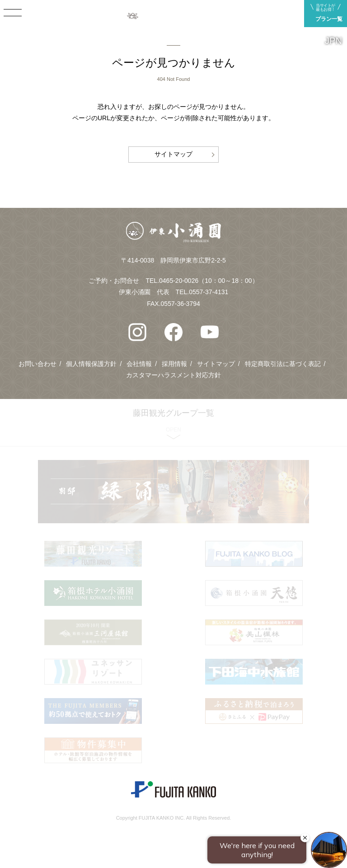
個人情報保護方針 (91, 364)
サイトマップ (173, 154)
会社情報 (139, 364)
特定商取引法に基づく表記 (283, 364)
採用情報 (174, 364)
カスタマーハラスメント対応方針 (173, 375)
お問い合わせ (38, 364)
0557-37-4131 (209, 292)
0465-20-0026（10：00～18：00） (209, 281)
